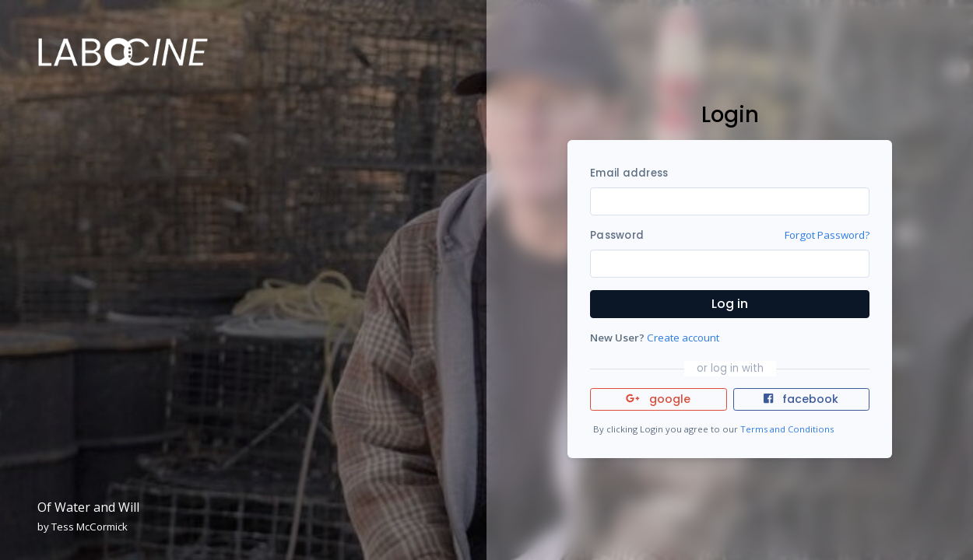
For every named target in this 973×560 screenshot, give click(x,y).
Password (617, 235)
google (658, 399)
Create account (683, 338)
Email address (629, 173)
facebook (801, 399)
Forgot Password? (827, 235)
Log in (730, 304)
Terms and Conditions (787, 429)
